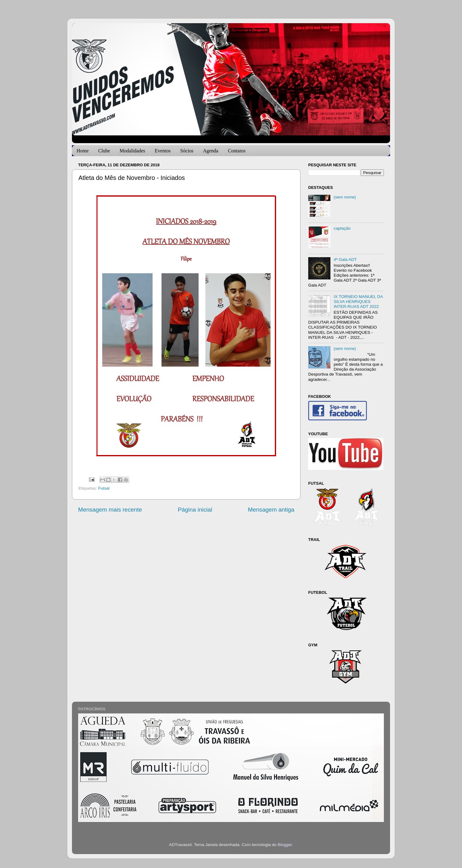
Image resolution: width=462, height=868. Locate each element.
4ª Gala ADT (345, 260)
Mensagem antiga (271, 510)
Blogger (285, 845)
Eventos (163, 151)
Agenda (211, 151)
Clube (104, 151)
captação (342, 228)
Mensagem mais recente (110, 510)
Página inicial (195, 510)
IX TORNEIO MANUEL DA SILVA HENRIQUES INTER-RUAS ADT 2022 (358, 302)
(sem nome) (345, 197)
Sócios (187, 151)
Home (83, 151)
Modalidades (132, 151)
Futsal (104, 488)
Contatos (237, 151)
